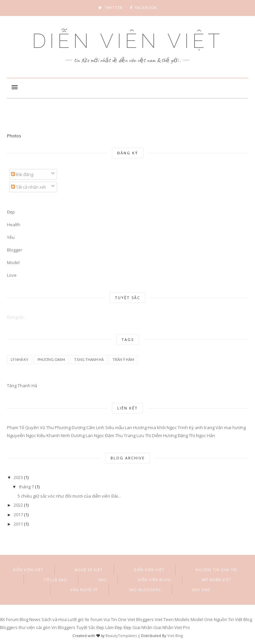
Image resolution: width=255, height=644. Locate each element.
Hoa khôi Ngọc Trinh (168, 427)
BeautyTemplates (121, 636)
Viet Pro (182, 627)
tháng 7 (26, 487)
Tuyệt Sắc (86, 627)
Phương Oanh (51, 359)
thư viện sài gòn (35, 627)
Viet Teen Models (172, 619)
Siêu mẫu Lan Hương (126, 427)
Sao (102, 580)
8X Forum (9, 619)
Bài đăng (22, 174)
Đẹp (11, 212)
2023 (18, 477)
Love (12, 275)
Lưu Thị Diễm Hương (157, 435)
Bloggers (9, 627)
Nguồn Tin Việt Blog (233, 619)
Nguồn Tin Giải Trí (216, 570)
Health (14, 225)
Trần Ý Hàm (123, 359)
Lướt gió (76, 619)
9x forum (94, 619)
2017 (18, 515)
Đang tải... (17, 317)
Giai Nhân (142, 627)
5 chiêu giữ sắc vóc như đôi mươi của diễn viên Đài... (69, 496)
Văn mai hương (231, 427)
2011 (18, 524)
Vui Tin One (115, 619)
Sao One (201, 590)
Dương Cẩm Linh (88, 427)
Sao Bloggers (145, 590)
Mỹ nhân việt (217, 580)
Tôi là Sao (55, 580)
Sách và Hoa (54, 619)
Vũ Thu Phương (55, 427)
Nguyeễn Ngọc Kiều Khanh (33, 435)
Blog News (30, 619)
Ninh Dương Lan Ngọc (82, 435)
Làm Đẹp (114, 627)
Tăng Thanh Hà (89, 359)
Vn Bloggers (63, 627)
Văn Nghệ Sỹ (84, 590)
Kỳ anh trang (202, 427)
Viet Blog (175, 636)
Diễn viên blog (154, 580)
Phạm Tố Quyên (23, 427)
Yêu (11, 237)
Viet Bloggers (141, 619)
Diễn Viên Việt (127, 41)
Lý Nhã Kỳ (20, 359)
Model (13, 262)
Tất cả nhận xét (28, 187)
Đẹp (127, 627)
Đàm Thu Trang (120, 435)
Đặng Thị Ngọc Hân (196, 435)
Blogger (15, 250)
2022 (18, 505)
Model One (202, 619)
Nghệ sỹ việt (89, 570)
